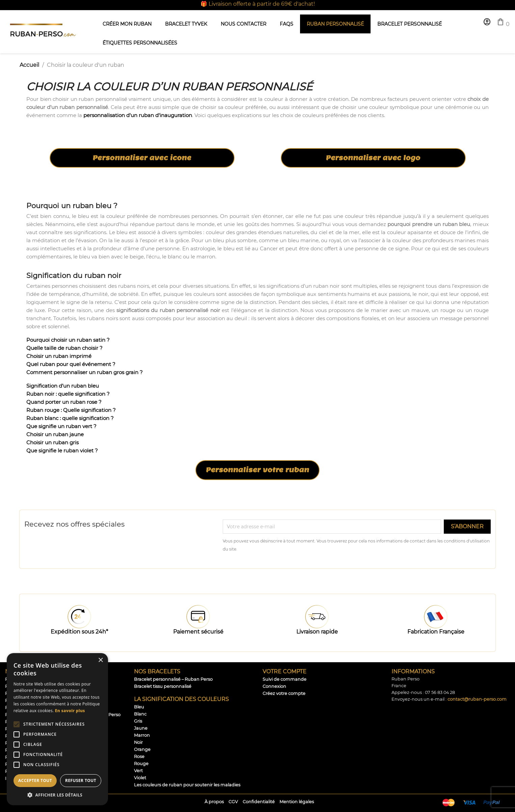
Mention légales (297, 802)
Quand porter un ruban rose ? (64, 402)
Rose (139, 757)
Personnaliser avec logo (373, 158)
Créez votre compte (284, 693)
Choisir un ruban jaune (55, 434)
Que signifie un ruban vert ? (61, 426)
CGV (233, 802)
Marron (142, 735)
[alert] (57, 729)
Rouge (141, 764)
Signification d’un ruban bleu (63, 386)
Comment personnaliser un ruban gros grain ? (85, 372)
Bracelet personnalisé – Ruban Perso (173, 679)
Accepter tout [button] (35, 780)
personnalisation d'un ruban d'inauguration (138, 115)
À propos (214, 802)
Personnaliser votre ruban (257, 470)
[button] (57, 795)
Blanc (140, 714)
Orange (142, 749)
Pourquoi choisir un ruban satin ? (68, 340)
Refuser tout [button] (81, 780)
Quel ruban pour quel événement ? (71, 364)
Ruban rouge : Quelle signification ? (71, 410)
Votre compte (284, 671)
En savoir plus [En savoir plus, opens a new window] (70, 711)
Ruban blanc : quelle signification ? (70, 418)
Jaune (141, 728)
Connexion (274, 686)
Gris (138, 721)
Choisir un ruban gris (52, 442)
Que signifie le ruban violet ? (62, 451)
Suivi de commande (284, 679)
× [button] (100, 660)
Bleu (139, 707)
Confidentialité (259, 802)
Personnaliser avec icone (142, 158)
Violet (140, 778)
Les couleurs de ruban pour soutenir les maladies (187, 785)
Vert (138, 771)
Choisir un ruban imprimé (59, 356)
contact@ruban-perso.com (477, 699)
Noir (138, 742)
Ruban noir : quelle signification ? (68, 394)
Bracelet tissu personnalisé (163, 686)
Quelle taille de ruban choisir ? (64, 348)
